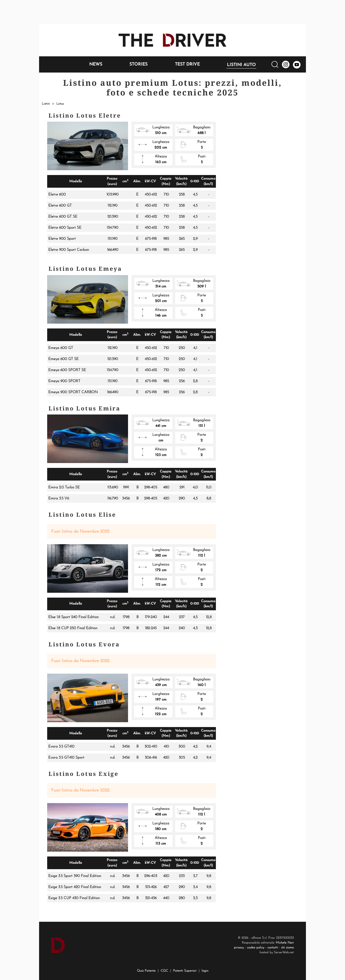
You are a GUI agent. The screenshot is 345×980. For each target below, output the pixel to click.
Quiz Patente (146, 971)
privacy (239, 948)
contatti (273, 948)
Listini (46, 104)
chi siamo (287, 948)
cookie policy (256, 948)
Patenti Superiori (185, 971)
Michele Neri (285, 943)
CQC (164, 971)
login (205, 971)
